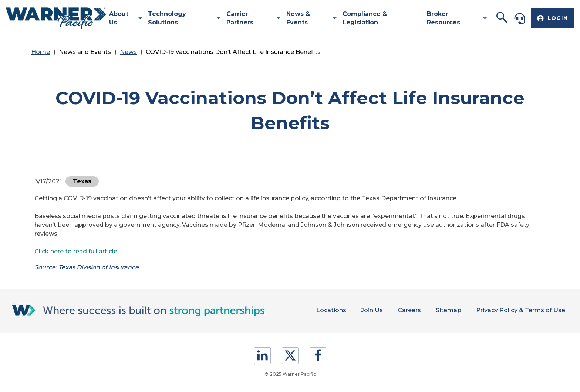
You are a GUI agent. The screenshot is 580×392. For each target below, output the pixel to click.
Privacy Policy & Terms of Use (521, 310)
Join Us (372, 310)
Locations (331, 310)
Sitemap (449, 310)
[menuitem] (123, 18)
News (128, 52)
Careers (409, 310)
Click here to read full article (77, 251)
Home (41, 52)
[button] (502, 18)
